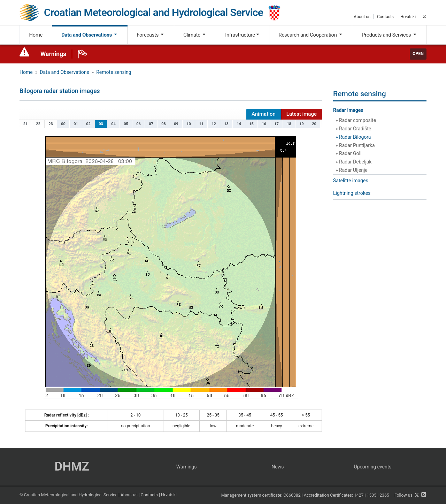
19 (302, 124)
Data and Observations (90, 35)
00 (63, 124)
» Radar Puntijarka (355, 145)
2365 (384, 495)
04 (113, 124)
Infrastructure (242, 35)
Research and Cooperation (311, 35)
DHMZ (72, 467)
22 (38, 124)
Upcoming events (373, 467)
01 (76, 124)
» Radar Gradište (353, 129)
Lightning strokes (352, 193)
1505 (372, 495)
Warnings (53, 54)
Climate (195, 35)
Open (418, 54)
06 (139, 124)
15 (251, 124)
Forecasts (151, 35)
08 (164, 124)
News (278, 467)
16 (264, 124)
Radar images (348, 110)
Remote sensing (114, 72)
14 (239, 124)
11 (201, 124)
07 (151, 124)
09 (176, 124)
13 (226, 124)
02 (88, 124)
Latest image (302, 114)
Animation (264, 114)
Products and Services (389, 35)
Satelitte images (351, 181)
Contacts (385, 17)
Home (36, 35)
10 (189, 124)
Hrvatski (408, 17)
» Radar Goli (348, 153)
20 (314, 124)
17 (276, 124)
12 (214, 124)
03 (101, 124)
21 (26, 124)
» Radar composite (356, 120)
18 (289, 124)
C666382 (292, 495)
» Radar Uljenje (352, 170)
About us (362, 17)
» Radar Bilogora (353, 137)
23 (51, 124)
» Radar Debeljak (353, 162)
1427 (359, 495)
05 (126, 124)
